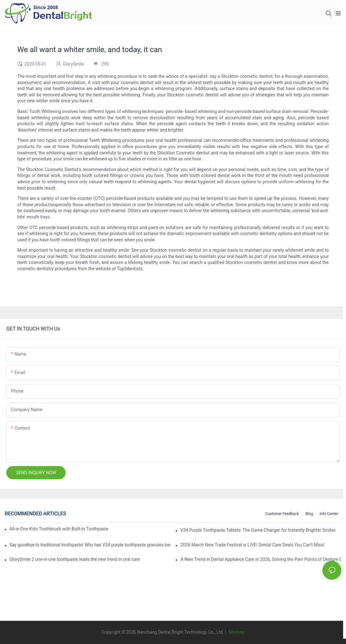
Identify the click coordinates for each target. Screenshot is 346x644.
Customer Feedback (282, 514)
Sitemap (236, 632)
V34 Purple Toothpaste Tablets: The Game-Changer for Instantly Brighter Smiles (258, 530)
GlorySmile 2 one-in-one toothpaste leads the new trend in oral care (75, 559)
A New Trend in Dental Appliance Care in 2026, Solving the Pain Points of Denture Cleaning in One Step (261, 559)
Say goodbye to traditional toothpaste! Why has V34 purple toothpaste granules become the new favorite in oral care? (90, 545)
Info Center (329, 514)
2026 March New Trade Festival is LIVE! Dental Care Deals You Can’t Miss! (252, 545)
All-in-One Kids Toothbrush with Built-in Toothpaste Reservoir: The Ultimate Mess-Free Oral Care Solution (59, 529)
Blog (309, 514)
